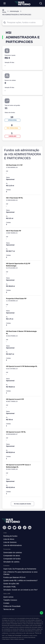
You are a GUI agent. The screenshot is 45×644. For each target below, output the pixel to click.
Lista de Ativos (9, 539)
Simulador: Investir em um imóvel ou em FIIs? (20, 590)
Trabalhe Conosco (10, 600)
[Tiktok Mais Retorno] (25, 528)
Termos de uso (9, 609)
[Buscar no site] (41, 3)
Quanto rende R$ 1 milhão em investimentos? (20, 580)
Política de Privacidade (12, 606)
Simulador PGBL (10, 587)
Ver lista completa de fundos (22, 504)
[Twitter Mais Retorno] (15, 528)
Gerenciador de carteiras (13, 552)
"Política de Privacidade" (15, 635)
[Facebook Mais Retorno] (20, 528)
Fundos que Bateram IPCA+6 (14, 577)
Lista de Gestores (10, 542)
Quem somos (8, 597)
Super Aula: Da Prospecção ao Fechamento (20, 569)
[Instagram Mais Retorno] (4, 528)
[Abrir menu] (5, 3)
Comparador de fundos (12, 559)
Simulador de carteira (11, 562)
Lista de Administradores (13, 545)
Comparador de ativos (12, 556)
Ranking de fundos (10, 536)
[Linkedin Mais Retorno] (30, 528)
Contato (6, 603)
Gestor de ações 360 (11, 584)
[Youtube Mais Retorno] (9, 528)
